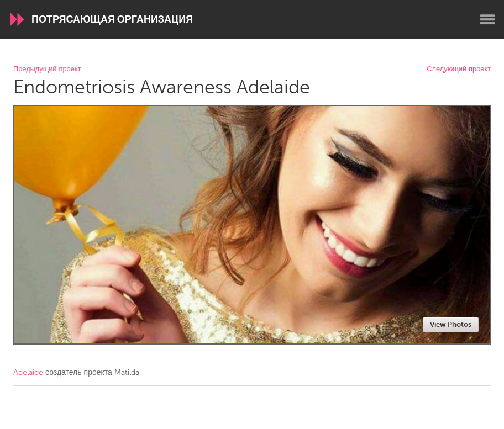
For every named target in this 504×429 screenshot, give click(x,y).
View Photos (451, 324)
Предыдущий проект (47, 69)
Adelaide (28, 372)
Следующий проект (459, 69)
